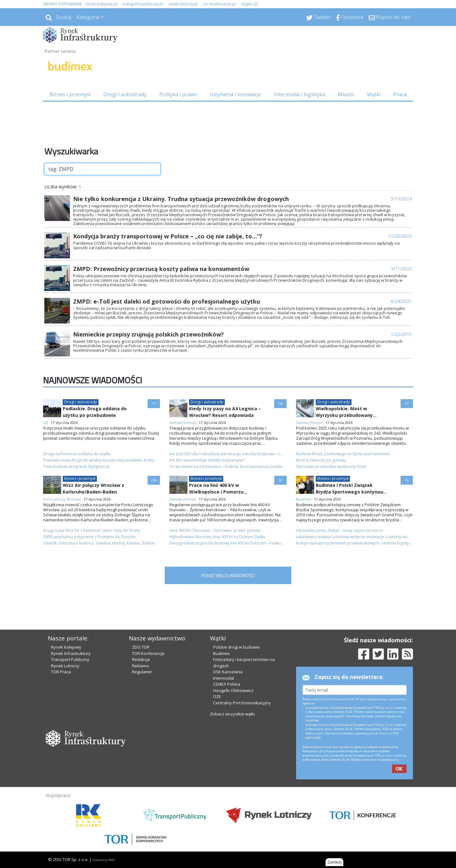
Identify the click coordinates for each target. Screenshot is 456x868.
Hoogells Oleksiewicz (233, 690)
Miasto (346, 94)
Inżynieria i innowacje (235, 94)
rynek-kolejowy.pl (101, 4)
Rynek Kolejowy (66, 647)
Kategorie (88, 17)
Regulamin (142, 672)
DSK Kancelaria (228, 672)
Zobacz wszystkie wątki (232, 714)
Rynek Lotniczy (65, 666)
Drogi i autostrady (125, 94)
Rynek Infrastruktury (71, 653)
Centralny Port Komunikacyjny (242, 703)
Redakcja (141, 659)
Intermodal (224, 678)
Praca (400, 94)
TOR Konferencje (148, 653)
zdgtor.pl (250, 4)
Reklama (140, 666)
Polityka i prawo (178, 94)
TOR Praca (61, 672)
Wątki (374, 94)
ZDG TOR (141, 647)
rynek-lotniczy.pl (183, 4)
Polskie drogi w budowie (236, 647)
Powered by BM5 (104, 860)
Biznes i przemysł (70, 94)
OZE (217, 696)
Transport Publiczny (70, 659)
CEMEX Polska (227, 684)
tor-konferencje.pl (219, 4)
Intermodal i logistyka (299, 94)
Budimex (222, 653)
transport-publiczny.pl (143, 4)
